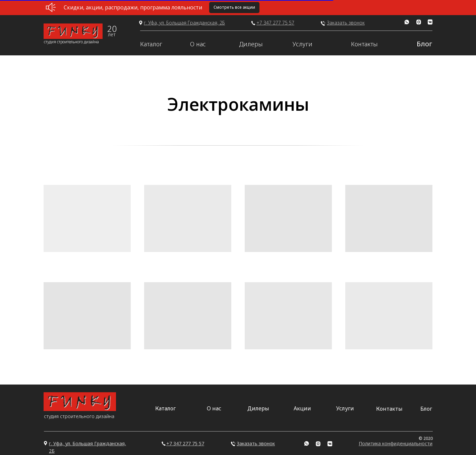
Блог (424, 44)
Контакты (364, 44)
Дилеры (251, 44)
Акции (302, 408)
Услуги (303, 44)
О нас (198, 44)
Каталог (151, 44)
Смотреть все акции (234, 7)
